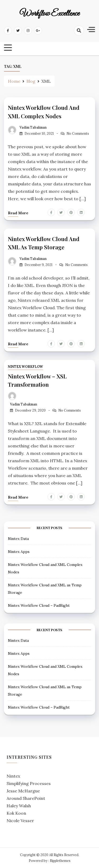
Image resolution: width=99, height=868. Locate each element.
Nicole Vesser (20, 821)
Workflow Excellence (49, 14)
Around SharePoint (26, 798)
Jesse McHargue (23, 791)
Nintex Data (18, 539)
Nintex (13, 776)
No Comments (78, 134)
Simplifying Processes (29, 783)
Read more (18, 213)
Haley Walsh (19, 806)
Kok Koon (16, 813)
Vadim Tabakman (33, 127)
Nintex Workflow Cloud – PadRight (39, 605)
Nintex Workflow (25, 367)
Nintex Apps (19, 552)
